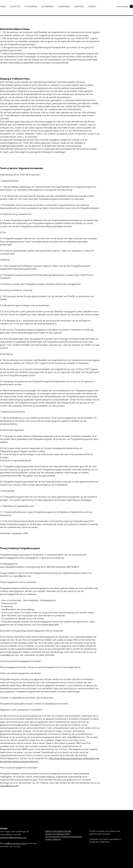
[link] (131, 6)
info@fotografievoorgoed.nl (16, 843)
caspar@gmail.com (22, 576)
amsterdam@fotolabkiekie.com (13, 837)
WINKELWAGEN (122, 7)
